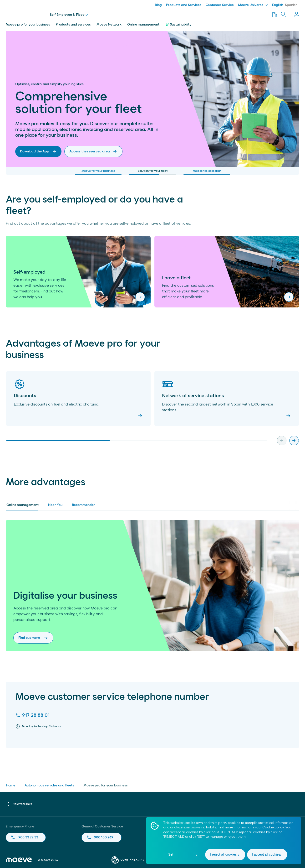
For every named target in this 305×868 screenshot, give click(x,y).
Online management (23, 505)
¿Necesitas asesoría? (207, 172)
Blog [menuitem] (158, 5)
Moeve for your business (98, 172)
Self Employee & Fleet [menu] (69, 15)
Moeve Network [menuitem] (109, 25)
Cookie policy (273, 827)
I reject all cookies (223, 854)
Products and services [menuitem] (73, 25)
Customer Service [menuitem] (220, 5)
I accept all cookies (266, 854)
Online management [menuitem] (143, 25)
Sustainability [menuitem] (178, 25)
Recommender (84, 505)
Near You (55, 505)
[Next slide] (294, 441)
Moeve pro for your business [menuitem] (28, 25)
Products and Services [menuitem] (184, 5)
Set (171, 854)
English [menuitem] (278, 5)
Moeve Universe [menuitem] (253, 5)
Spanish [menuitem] (291, 5)
